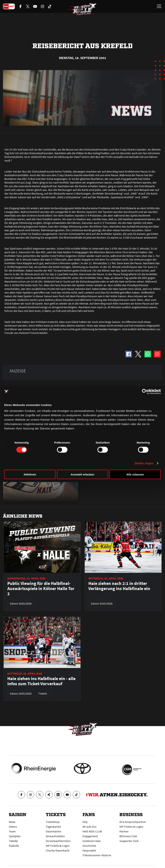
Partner (124, 831)
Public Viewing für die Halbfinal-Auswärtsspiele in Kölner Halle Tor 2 (41, 589)
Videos (13, 827)
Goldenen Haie (92, 841)
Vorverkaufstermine (58, 841)
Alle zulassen (135, 474)
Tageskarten (53, 827)
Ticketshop (53, 822)
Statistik (14, 846)
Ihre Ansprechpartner (133, 822)
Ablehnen (30, 474)
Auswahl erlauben (82, 474)
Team (12, 831)
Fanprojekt (89, 850)
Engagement (90, 836)
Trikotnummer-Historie (97, 855)
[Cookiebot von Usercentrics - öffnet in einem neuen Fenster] (145, 392)
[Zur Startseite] (82, 10)
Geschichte (89, 846)
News (12, 822)
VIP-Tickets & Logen (58, 846)
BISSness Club (128, 836)
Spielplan (15, 836)
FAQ (85, 822)
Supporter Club (129, 841)
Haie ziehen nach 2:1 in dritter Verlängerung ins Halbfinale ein (119, 586)
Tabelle (13, 841)
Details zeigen (144, 463)
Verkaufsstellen (55, 836)
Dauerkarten (54, 831)
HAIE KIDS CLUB (92, 831)
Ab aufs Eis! (90, 827)
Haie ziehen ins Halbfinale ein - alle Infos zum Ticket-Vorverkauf (41, 681)
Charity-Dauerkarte (58, 850)
